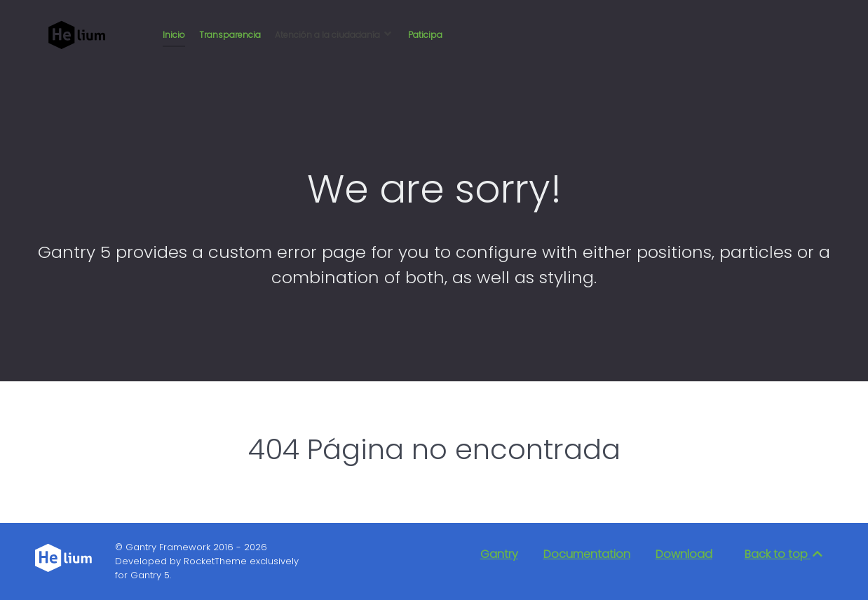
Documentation (587, 554)
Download (684, 554)
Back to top (785, 554)
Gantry (499, 554)
